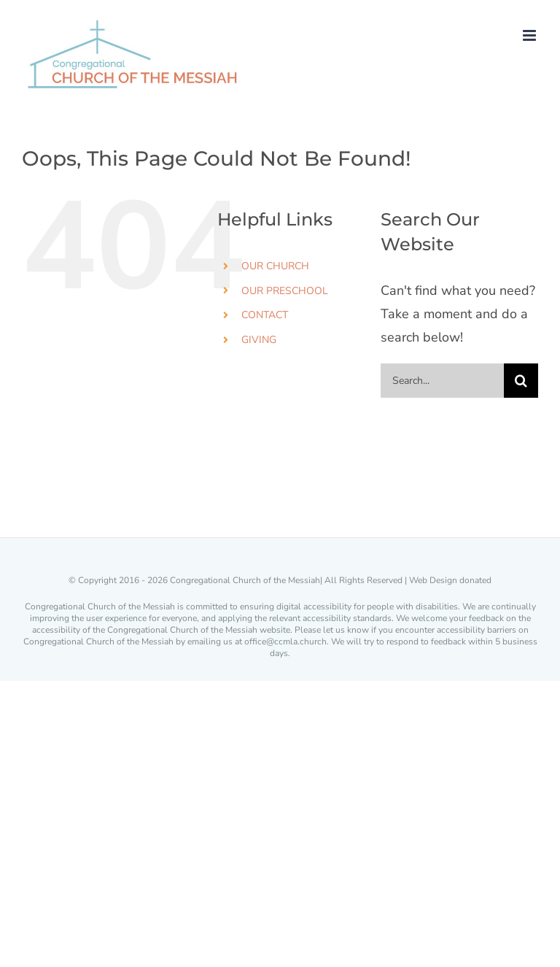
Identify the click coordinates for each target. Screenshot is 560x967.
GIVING (259, 340)
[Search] (521, 381)
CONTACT (265, 315)
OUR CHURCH (275, 266)
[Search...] (442, 381)
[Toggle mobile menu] (530, 35)
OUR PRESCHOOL (285, 291)
